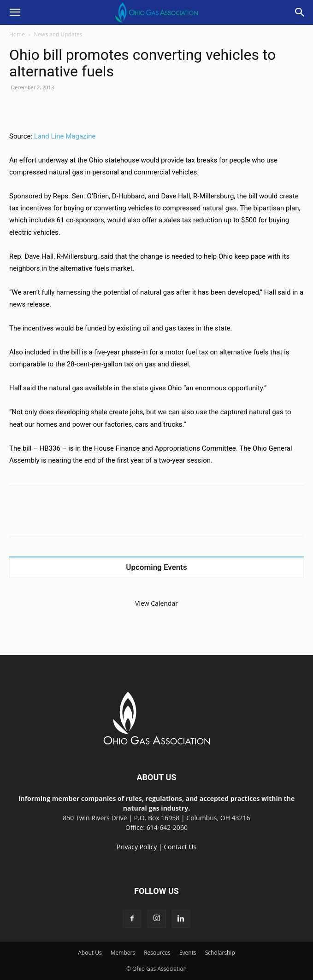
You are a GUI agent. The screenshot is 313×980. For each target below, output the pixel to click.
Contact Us (180, 847)
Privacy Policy (137, 847)
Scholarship (220, 953)
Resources (157, 953)
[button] (15, 12)
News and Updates (58, 34)
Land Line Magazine (65, 136)
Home (17, 34)
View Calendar (156, 603)
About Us (90, 953)
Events (188, 953)
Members (123, 953)
